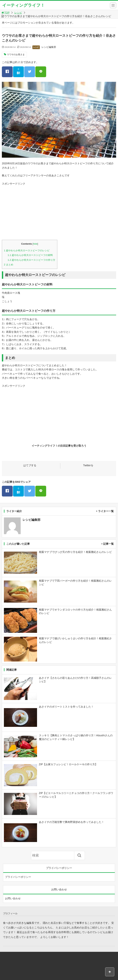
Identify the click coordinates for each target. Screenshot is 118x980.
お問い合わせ (13, 898)
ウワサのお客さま (16, 55)
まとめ (9, 265)
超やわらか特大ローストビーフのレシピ (27, 250)
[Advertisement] (59, 212)
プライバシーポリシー (18, 877)
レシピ (18, 13)
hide (35, 244)
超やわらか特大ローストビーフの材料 (30, 255)
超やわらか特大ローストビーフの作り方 (31, 260)
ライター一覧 (106, 511)
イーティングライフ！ (23, 5)
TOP (5, 13)
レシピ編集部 (49, 47)
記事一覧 (109, 544)
